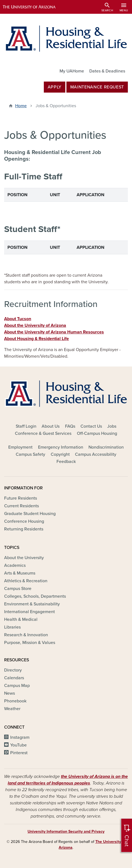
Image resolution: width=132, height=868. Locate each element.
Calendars (14, 678)
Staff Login (26, 426)
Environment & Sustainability (32, 604)
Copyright (60, 454)
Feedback (66, 462)
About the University (24, 558)
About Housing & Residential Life (37, 339)
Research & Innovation (26, 635)
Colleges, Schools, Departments (35, 596)
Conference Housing (24, 521)
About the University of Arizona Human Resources (54, 332)
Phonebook (15, 701)
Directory (13, 670)
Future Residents (21, 498)
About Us (51, 426)
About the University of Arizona (35, 325)
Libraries (12, 627)
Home (21, 106)
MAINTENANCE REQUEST (97, 87)
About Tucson (18, 319)
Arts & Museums (20, 573)
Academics (15, 565)
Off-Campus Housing (97, 433)
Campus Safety (30, 454)
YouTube (18, 745)
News (10, 693)
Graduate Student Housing (30, 514)
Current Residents (21, 506)
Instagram (20, 737)
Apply (55, 87)
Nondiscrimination (106, 447)
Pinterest (19, 753)
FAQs (70, 426)
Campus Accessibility (96, 454)
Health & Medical (21, 619)
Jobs (112, 426)
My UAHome (72, 71)
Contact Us (91, 426)
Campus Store (18, 589)
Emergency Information (61, 447)
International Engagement (29, 612)
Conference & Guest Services (43, 433)
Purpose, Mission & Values (30, 643)
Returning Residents (24, 529)
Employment (20, 447)
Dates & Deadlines (107, 71)
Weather (12, 709)
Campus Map (17, 686)
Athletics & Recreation (26, 581)
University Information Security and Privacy (66, 831)
